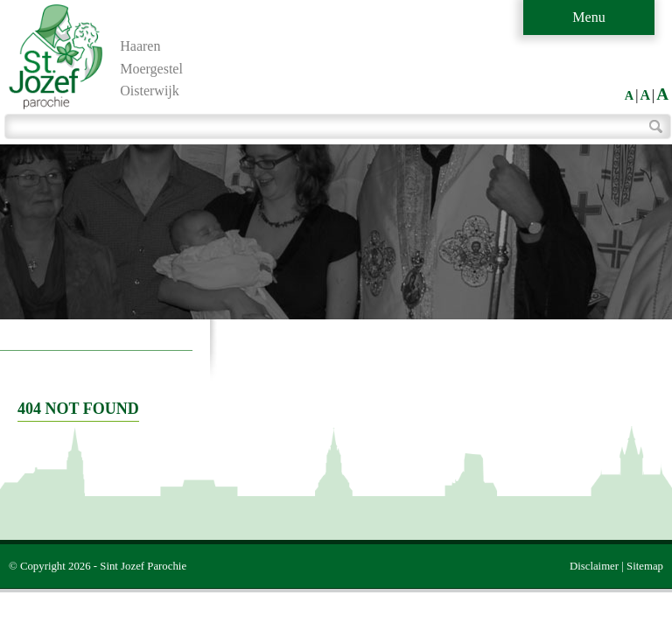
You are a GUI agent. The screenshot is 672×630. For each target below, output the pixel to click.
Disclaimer (594, 566)
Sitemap (645, 566)
